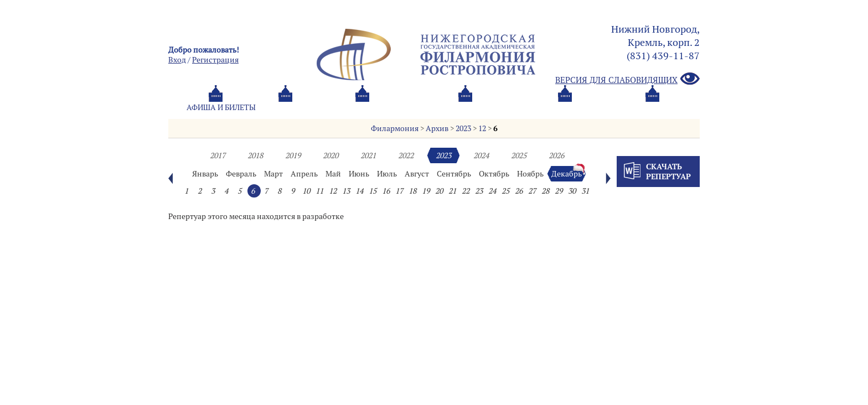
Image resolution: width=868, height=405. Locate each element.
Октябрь (494, 174)
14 (359, 191)
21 (452, 191)
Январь (205, 174)
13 (346, 191)
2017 (218, 155)
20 (439, 191)
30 (572, 191)
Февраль (241, 174)
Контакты (574, 107)
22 (466, 191)
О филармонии (406, 107)
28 (545, 191)
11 (319, 191)
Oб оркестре (495, 107)
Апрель (304, 174)
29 (559, 191)
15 (373, 191)
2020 (330, 155)
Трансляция (653, 107)
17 (399, 191)
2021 (368, 155)
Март (273, 174)
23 (479, 191)
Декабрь (567, 174)
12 (482, 128)
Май (333, 174)
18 (412, 191)
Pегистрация (215, 60)
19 (426, 191)
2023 (463, 128)
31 (585, 191)
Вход (177, 60)
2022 (406, 155)
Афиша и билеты (221, 107)
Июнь (359, 174)
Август (417, 174)
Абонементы (315, 107)
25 (505, 191)
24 (492, 191)
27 (532, 191)
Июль (387, 174)
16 (386, 191)
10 (306, 191)
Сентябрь (454, 174)
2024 (481, 155)
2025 (519, 155)
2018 (255, 155)
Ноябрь (530, 174)
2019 (293, 155)
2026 (556, 155)
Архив (437, 128)
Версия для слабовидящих (627, 79)
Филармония (395, 128)
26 (519, 191)
